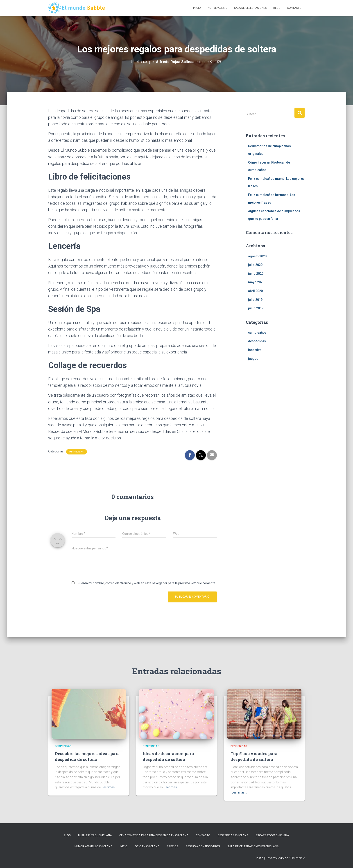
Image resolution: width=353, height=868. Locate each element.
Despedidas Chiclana (233, 835)
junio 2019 (256, 308)
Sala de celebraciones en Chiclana (253, 846)
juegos (253, 359)
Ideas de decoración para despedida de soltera (168, 756)
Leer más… (109, 787)
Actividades (217, 8)
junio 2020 (256, 274)
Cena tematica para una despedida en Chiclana (154, 835)
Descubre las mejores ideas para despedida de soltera (87, 756)
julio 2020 (255, 265)
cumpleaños (257, 333)
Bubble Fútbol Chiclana (95, 835)
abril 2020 (255, 291)
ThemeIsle (298, 858)
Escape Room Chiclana (272, 835)
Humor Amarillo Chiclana (93, 846)
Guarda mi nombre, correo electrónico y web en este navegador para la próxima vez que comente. (147, 583)
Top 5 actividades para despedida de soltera (254, 756)
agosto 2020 (257, 256)
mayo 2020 (256, 282)
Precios (173, 846)
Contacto (294, 8)
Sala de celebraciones (250, 8)
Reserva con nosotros (203, 846)
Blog (277, 8)
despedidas (77, 452)
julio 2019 (255, 300)
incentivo (255, 350)
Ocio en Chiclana (147, 846)
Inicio (197, 8)
